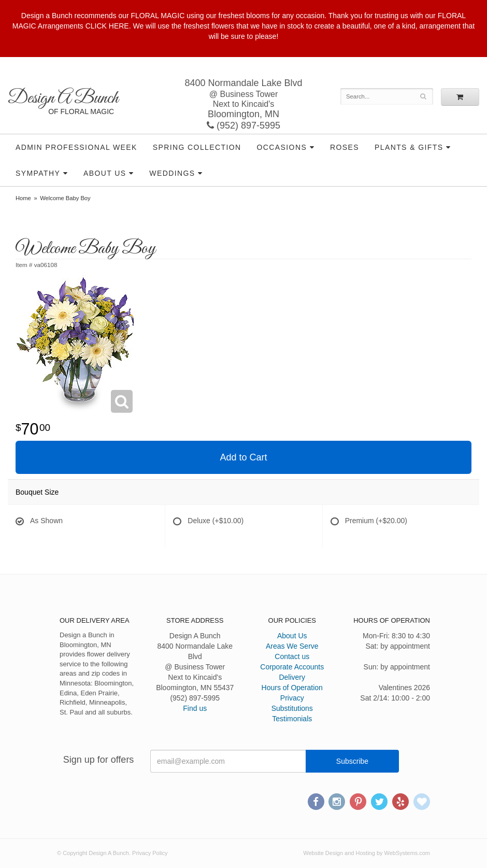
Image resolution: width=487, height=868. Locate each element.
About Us (105, 173)
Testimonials (292, 719)
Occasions (282, 147)
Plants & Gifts (409, 147)
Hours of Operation (292, 688)
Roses (345, 147)
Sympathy (38, 173)
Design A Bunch (63, 98)
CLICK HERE (107, 26)
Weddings (172, 173)
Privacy (292, 698)
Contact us (292, 656)
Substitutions (292, 708)
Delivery (292, 677)
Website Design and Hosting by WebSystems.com (367, 853)
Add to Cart (243, 457)
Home (23, 198)
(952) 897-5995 (244, 125)
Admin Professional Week (76, 147)
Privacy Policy (150, 853)
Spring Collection (197, 147)
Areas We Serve (292, 646)
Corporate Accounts (292, 667)
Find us (195, 708)
